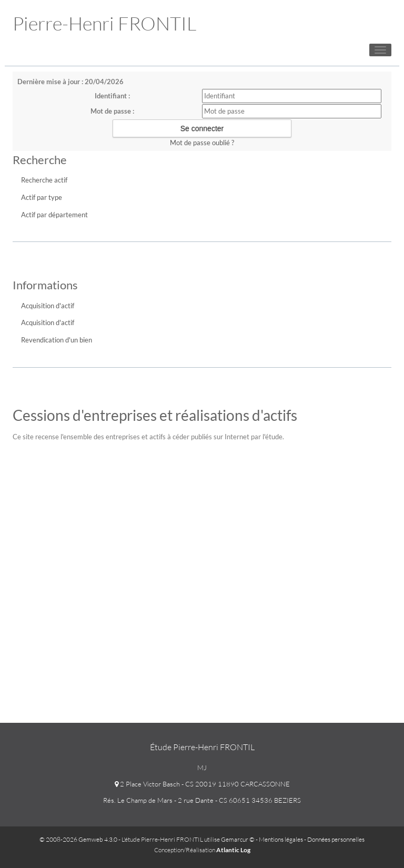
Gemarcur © (238, 839)
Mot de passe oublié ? (202, 143)
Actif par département (54, 215)
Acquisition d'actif (48, 306)
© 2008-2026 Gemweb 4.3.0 (78, 839)
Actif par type (42, 197)
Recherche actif (44, 180)
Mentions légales (281, 839)
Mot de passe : (112, 111)
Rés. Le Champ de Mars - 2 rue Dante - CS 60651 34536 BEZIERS (202, 800)
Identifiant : (112, 96)
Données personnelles (336, 839)
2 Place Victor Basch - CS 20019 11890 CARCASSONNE (202, 784)
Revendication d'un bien (57, 340)
